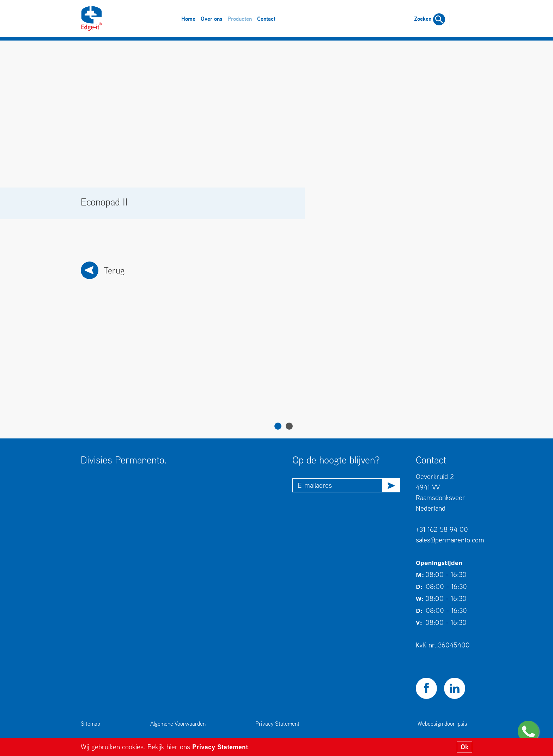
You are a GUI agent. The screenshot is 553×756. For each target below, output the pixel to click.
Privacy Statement (220, 747)
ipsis (462, 724)
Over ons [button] (211, 19)
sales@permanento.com (450, 540)
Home (188, 19)
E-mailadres (315, 485)
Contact (266, 19)
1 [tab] (278, 426)
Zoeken (430, 19)
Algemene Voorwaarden (178, 724)
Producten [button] (240, 19)
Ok (464, 747)
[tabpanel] (133, 368)
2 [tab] (289, 426)
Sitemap (90, 724)
